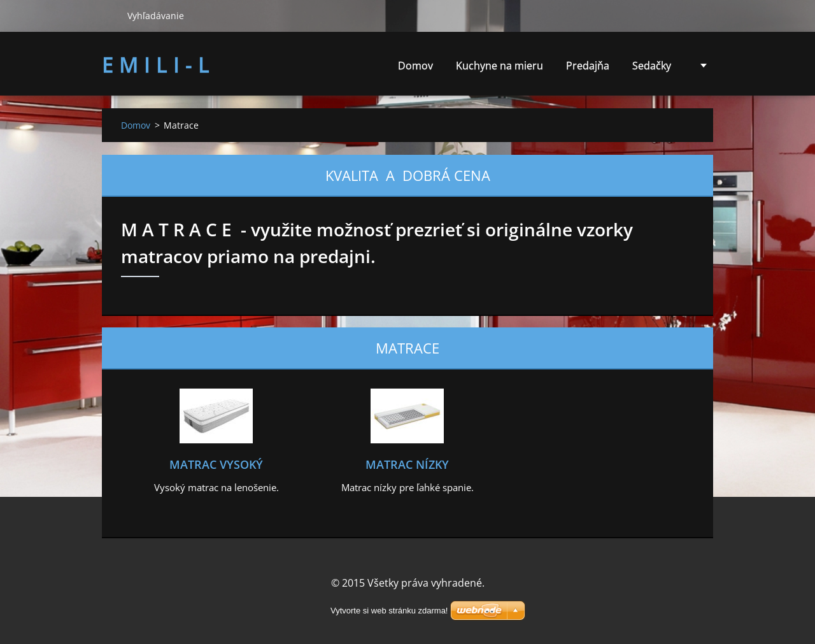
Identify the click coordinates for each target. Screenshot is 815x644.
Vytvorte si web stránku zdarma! (389, 611)
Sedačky (652, 69)
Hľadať (110, 15)
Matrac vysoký (216, 464)
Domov (415, 66)
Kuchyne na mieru (500, 66)
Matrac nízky (407, 464)
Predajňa (588, 66)
